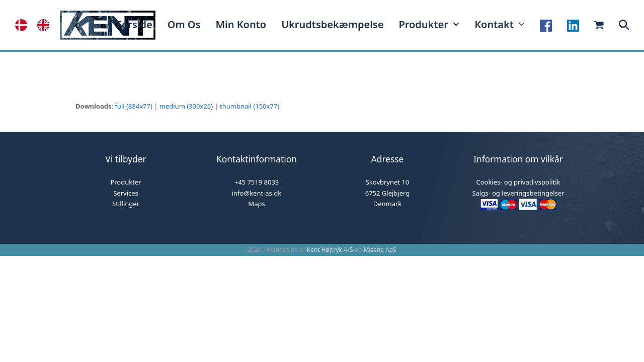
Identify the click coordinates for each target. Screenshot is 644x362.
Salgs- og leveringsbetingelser (518, 193)
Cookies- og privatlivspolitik (518, 182)
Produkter (126, 182)
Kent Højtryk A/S (330, 250)
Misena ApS (380, 250)
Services (126, 193)
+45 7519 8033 (257, 182)
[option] (46, 25)
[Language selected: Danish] (37, 25)
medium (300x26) (186, 106)
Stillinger (126, 204)
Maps (256, 204)
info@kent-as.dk (257, 193)
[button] (624, 25)
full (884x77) (133, 106)
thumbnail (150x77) (250, 106)
